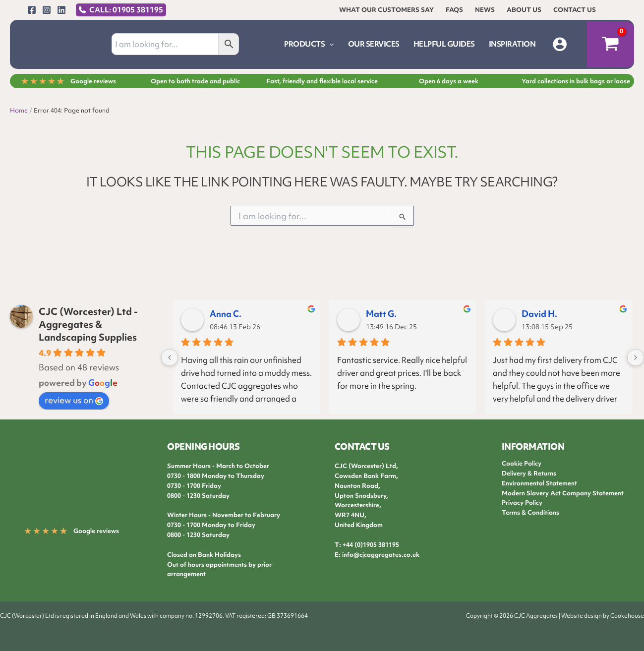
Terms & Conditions (530, 512)
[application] (329, 44)
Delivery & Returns (529, 473)
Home (19, 110)
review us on (74, 400)
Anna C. (226, 314)
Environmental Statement (539, 483)
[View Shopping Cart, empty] (611, 45)
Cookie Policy (522, 463)
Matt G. (381, 314)
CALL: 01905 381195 (126, 10)
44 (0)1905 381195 (373, 545)
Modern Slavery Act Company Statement (563, 493)
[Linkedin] (61, 10)
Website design (582, 616)
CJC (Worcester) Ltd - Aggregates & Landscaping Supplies (88, 324)
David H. (539, 314)
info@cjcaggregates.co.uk (381, 555)
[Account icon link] (560, 44)
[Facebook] (32, 10)
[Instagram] (47, 10)
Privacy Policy (522, 503)
